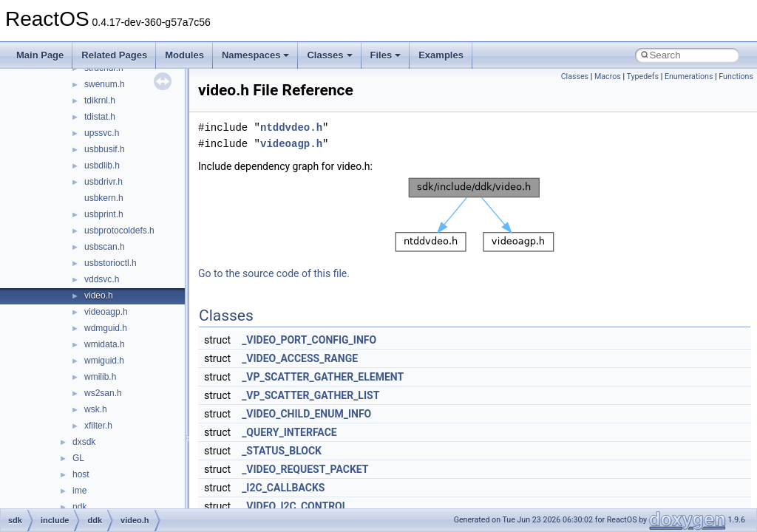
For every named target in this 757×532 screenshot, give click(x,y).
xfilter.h (98, 426)
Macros (608, 76)
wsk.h (96, 409)
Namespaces (256, 55)
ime (79, 491)
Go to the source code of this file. (274, 273)
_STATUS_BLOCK (282, 451)
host (81, 474)
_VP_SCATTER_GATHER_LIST (310, 395)
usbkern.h (104, 198)
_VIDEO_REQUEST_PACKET (305, 469)
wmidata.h (105, 344)
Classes (329, 55)
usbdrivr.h (103, 182)
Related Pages (114, 55)
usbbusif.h (105, 149)
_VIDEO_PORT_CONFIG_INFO (309, 340)
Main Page (40, 55)
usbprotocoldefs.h (119, 231)
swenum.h (105, 84)
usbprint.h (104, 214)
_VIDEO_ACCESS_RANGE (300, 358)
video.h (99, 296)
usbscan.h (105, 247)
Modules (184, 55)
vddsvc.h (102, 279)
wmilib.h (100, 377)
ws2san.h (103, 393)
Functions (736, 76)
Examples (441, 55)
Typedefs (642, 76)
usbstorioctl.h (111, 263)
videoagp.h (106, 312)
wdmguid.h (106, 328)
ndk (79, 507)
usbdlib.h (102, 166)
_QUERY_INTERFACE (289, 432)
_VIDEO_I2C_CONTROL (295, 506)
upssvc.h (102, 133)
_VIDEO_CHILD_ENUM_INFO (306, 414)
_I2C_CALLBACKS (283, 488)
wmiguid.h (104, 361)
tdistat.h (100, 117)
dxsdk (84, 442)
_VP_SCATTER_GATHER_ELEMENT (323, 377)
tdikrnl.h (100, 100)
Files (386, 55)
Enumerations (689, 76)
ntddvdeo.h (291, 127)
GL (78, 458)
